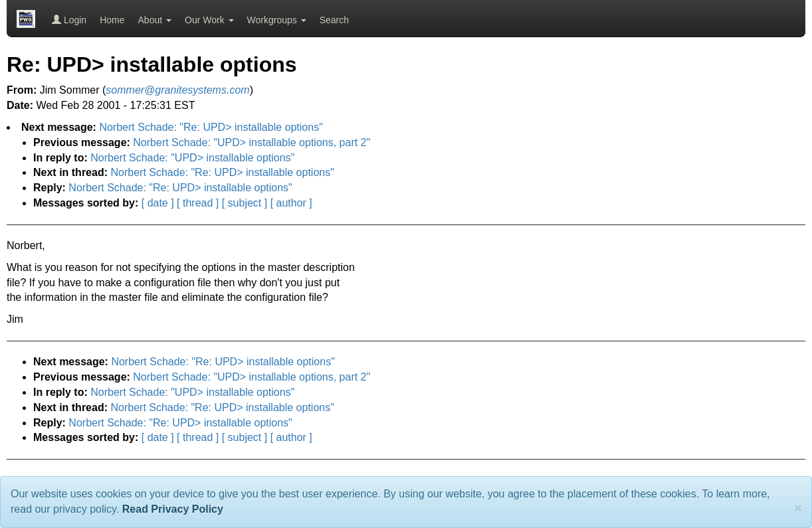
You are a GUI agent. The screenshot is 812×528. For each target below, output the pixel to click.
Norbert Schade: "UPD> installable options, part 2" (252, 142)
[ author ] (291, 203)
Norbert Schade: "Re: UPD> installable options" (211, 127)
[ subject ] (245, 203)
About (155, 20)
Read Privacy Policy (173, 509)
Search (334, 20)
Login (69, 20)
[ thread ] (198, 203)
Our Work (209, 20)
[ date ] (158, 203)
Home (112, 20)
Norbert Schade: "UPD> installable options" (192, 158)
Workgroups (277, 20)
